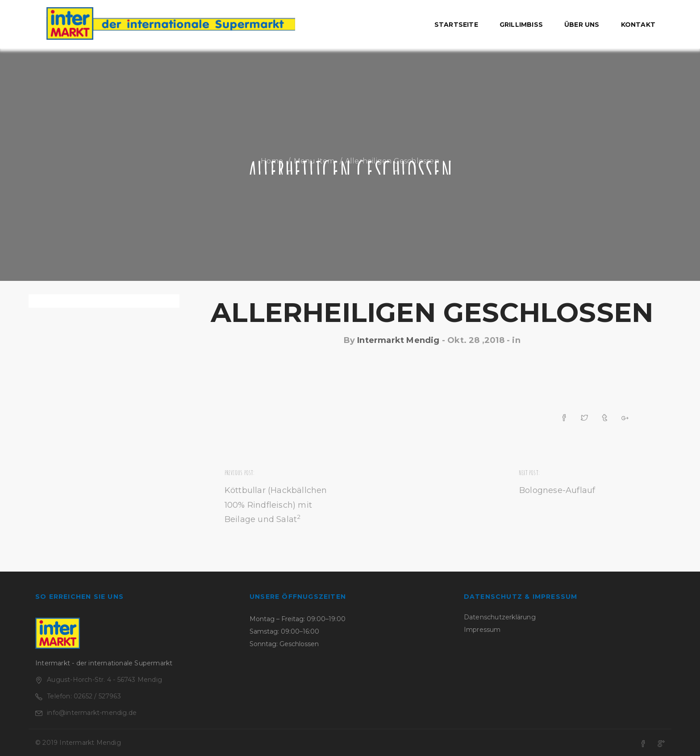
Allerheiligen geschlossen (432, 312)
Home (272, 161)
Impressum (482, 630)
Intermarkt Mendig (398, 340)
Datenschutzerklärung (500, 617)
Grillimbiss (521, 25)
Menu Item (314, 161)
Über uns (582, 25)
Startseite (456, 25)
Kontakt (638, 25)
